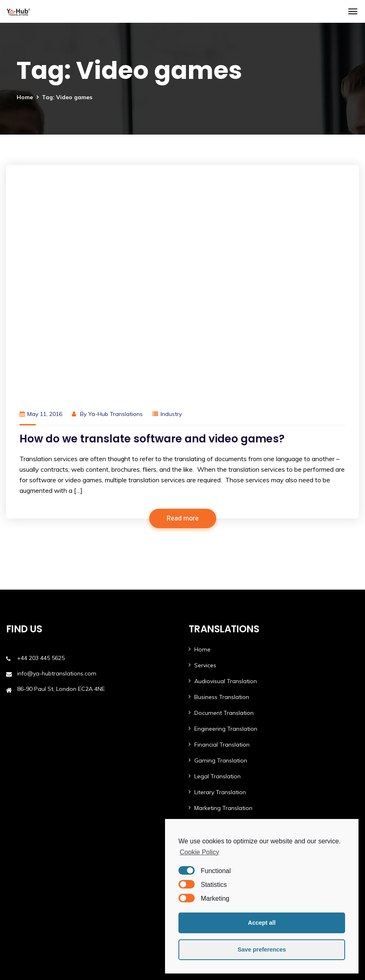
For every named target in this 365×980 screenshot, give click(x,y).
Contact (205, 760)
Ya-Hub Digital (214, 810)
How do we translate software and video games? (152, 216)
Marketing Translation (223, 585)
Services (205, 442)
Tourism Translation (221, 633)
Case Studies (212, 712)
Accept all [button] (262, 923)
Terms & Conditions (33, 889)
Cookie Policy (199, 852)
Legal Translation (217, 553)
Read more (183, 296)
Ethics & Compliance (34, 921)
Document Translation (224, 490)
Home (25, 97)
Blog (200, 728)
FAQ (12, 857)
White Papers (25, 825)
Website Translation (221, 649)
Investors (18, 873)
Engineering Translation (226, 506)
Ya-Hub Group (48, 969)
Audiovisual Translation (226, 458)
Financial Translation (222, 522)
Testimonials (23, 810)
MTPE (202, 680)
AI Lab (203, 664)
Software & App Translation (232, 617)
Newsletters (22, 841)
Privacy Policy (24, 905)
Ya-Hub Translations (115, 191)
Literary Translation (220, 569)
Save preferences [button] (262, 950)
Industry (171, 191)
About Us (207, 744)
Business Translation (222, 474)
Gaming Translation (221, 538)
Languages (209, 696)
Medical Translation (220, 601)
